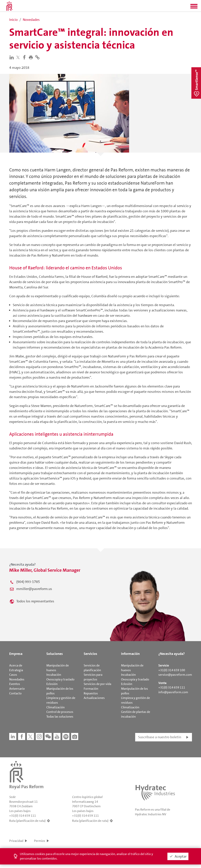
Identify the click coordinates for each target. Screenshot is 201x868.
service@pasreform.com (175, 675)
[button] (194, 7)
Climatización (56, 707)
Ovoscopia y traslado (60, 679)
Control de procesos (60, 712)
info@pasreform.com (173, 692)
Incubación (54, 675)
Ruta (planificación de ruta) (27, 821)
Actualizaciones (94, 698)
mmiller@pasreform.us (34, 589)
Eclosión (52, 684)
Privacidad (16, 841)
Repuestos (91, 693)
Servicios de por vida (97, 684)
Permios (40, 841)
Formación (91, 689)
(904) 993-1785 (28, 582)
